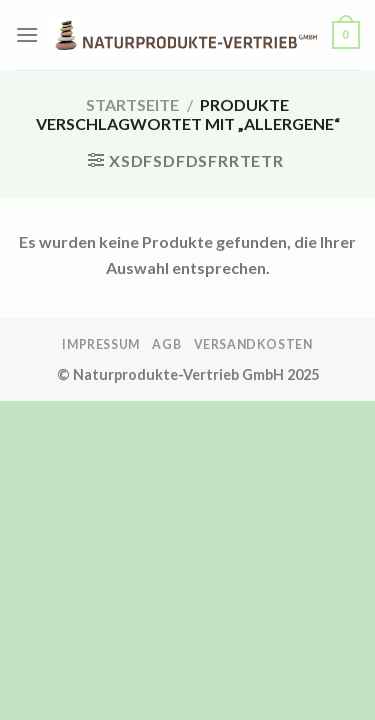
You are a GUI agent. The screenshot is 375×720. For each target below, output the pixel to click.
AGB (166, 344)
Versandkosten (253, 344)
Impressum (101, 344)
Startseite (132, 104)
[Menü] (27, 34)
